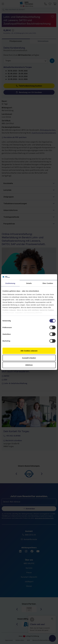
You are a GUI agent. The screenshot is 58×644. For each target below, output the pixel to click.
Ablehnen (29, 365)
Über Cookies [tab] (48, 283)
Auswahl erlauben (29, 358)
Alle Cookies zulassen (29, 351)
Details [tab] (29, 283)
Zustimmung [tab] (10, 283)
